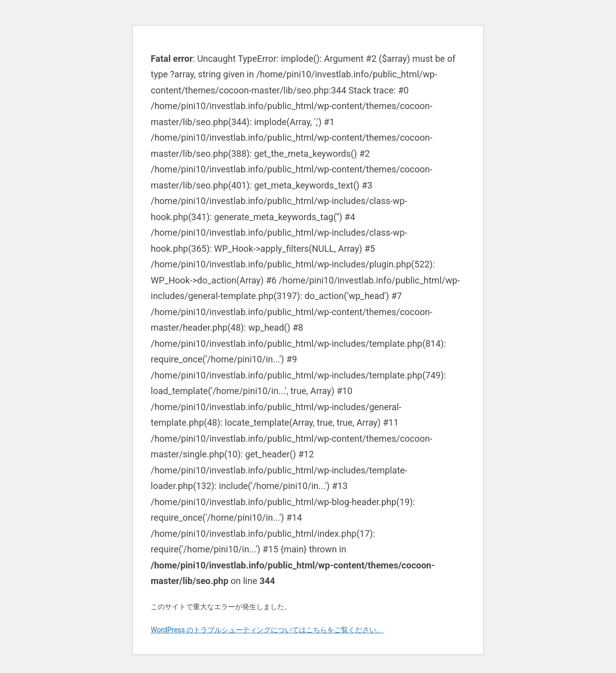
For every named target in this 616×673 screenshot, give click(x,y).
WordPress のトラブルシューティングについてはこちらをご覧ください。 (267, 630)
